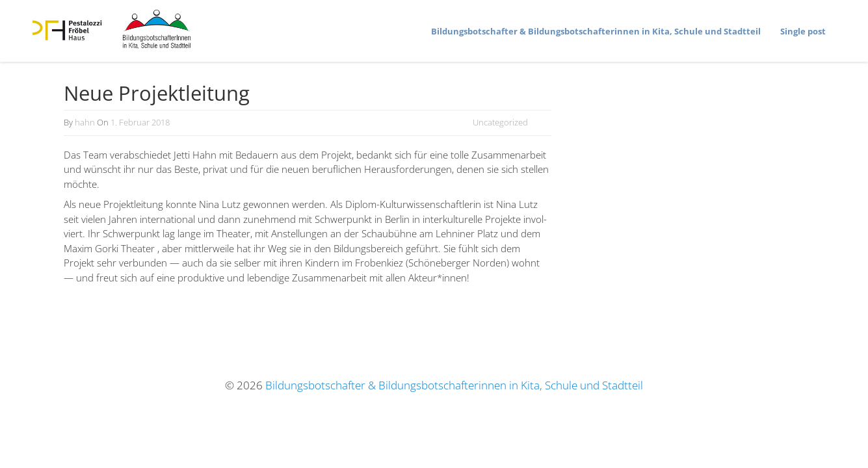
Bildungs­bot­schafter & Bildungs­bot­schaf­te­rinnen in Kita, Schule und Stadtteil (596, 31)
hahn (85, 122)
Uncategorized (500, 122)
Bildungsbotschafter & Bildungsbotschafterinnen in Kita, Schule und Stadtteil (454, 385)
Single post (803, 31)
